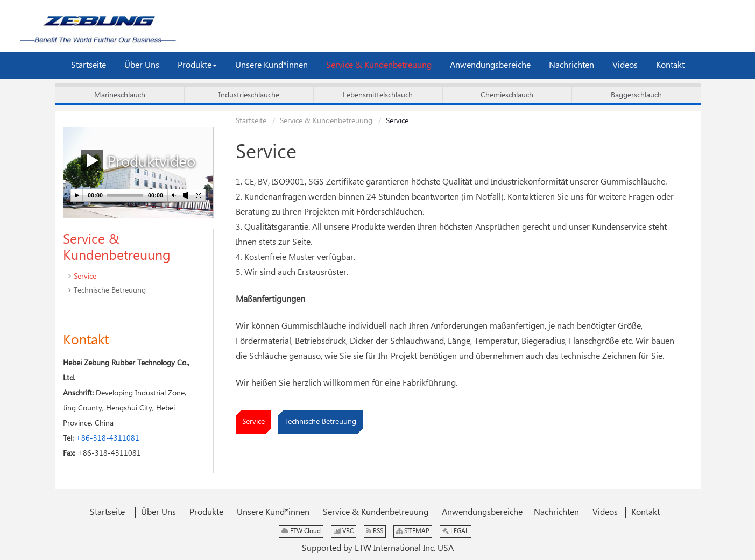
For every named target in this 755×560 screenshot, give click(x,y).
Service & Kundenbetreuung (326, 121)
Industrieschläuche (249, 95)
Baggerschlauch (636, 95)
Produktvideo (138, 161)
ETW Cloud (301, 531)
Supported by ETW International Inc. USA (378, 548)
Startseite (251, 121)
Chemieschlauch (507, 95)
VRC (344, 531)
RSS (375, 531)
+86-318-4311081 (108, 438)
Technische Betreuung (320, 422)
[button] (197, 66)
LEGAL (456, 531)
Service (253, 422)
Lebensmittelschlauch (378, 95)
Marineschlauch (120, 95)
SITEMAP (413, 531)
